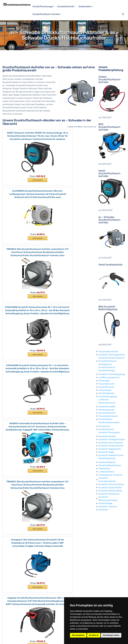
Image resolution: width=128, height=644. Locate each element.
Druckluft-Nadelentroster (111, 455)
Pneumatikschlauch (108, 416)
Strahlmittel (104, 469)
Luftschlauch (105, 390)
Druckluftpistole (106, 393)
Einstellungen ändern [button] (111, 635)
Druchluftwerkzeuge (45, 6)
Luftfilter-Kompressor (109, 377)
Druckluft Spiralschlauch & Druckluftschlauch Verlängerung (111, 361)
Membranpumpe (107, 410)
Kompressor (104, 426)
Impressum (30, 640)
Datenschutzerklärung (46, 640)
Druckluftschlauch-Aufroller (48, 14)
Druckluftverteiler (107, 436)
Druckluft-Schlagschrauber (112, 439)
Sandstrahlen (87, 6)
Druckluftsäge (105, 503)
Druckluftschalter (107, 407)
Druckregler (104, 381)
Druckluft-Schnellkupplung (112, 374)
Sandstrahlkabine (107, 462)
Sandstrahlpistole (107, 458)
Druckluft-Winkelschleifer (111, 446)
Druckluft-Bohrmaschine (111, 443)
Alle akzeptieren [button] (78, 635)
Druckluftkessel (106, 387)
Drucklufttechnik (68, 6)
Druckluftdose (106, 419)
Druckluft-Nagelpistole (110, 449)
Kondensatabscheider (109, 422)
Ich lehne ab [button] (94, 635)
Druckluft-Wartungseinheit (112, 355)
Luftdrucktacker (106, 472)
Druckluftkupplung (108, 396)
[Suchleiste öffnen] (123, 14)
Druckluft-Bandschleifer (110, 491)
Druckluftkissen (106, 429)
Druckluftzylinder (107, 413)
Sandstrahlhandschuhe (110, 465)
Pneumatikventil (107, 384)
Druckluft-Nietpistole (109, 494)
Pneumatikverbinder (108, 352)
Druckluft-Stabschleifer (110, 488)
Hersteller (103, 510)
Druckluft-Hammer (108, 507)
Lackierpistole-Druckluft (110, 475)
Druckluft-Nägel (106, 452)
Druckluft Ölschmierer (109, 432)
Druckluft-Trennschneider (111, 484)
